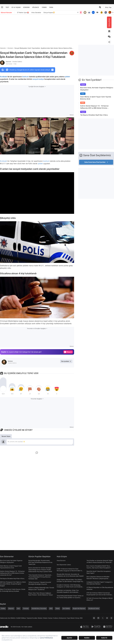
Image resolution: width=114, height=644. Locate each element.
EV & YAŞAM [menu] (16, 7)
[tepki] (3, 389)
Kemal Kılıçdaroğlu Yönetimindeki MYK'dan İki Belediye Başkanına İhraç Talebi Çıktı (40, 562)
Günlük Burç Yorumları (39, 608)
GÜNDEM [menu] (26, 7)
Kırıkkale (4, 77)
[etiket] (72, 53)
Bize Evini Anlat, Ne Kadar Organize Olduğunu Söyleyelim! (97, 89)
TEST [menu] (7, 7)
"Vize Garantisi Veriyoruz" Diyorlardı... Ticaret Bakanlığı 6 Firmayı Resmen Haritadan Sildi (40, 577)
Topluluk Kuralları (32, 618)
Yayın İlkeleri (71, 618)
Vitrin (83, 103)
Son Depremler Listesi (64, 565)
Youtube (26, 608)
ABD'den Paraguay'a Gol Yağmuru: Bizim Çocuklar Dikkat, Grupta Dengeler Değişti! (13, 584)
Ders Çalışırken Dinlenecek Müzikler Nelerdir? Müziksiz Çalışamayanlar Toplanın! (98, 578)
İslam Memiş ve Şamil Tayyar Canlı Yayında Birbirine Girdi (96, 98)
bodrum (25, 77)
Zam (18, 608)
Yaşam (83, 84)
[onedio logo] (4, 627)
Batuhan (14, 62)
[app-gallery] (108, 627)
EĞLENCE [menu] (36, 7)
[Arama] (100, 7)
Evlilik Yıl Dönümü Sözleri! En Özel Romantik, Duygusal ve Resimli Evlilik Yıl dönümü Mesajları (69, 571)
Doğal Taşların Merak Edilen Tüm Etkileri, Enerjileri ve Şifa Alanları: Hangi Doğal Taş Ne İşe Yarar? (70, 581)
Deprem (11, 608)
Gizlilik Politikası (21, 618)
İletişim (45, 618)
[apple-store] (85, 627)
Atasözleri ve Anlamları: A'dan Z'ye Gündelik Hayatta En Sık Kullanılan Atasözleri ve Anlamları (68, 592)
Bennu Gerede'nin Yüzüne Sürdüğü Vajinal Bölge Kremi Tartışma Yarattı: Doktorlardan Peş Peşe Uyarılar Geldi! (40, 570)
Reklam (40, 618)
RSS (81, 618)
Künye (77, 618)
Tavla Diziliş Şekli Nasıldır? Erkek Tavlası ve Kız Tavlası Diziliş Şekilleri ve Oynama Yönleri (70, 598)
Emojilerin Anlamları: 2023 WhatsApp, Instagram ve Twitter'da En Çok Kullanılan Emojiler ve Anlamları (70, 587)
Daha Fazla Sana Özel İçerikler (96, 162)
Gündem (10, 48)
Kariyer (50, 618)
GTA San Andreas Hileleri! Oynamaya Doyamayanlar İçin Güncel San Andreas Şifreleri (99, 595)
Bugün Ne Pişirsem (79, 608)
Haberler (3, 48)
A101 (51, 608)
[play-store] (97, 627)
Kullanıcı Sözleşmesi (60, 618)
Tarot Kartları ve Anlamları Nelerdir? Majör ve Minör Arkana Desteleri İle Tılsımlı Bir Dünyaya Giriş (100, 562)
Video (83, 94)
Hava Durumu (61, 560)
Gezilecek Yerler (94, 608)
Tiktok (57, 608)
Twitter (3, 608)
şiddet (67, 77)
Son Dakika (66, 608)
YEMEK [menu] (44, 7)
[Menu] (2, 7)
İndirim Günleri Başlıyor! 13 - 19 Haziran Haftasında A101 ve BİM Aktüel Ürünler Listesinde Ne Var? (94, 107)
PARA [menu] (51, 7)
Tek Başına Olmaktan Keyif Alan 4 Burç (94, 115)
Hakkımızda (4, 618)
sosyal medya (38, 79)
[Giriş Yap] (108, 7)
